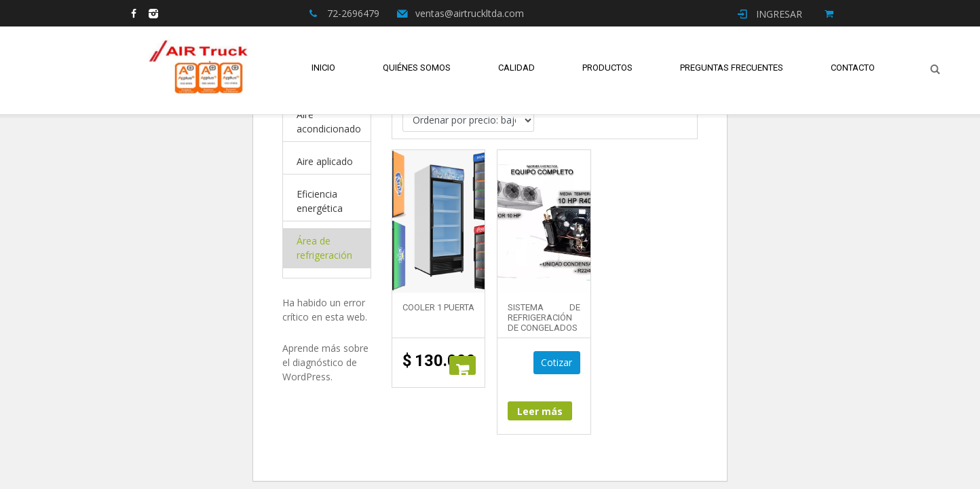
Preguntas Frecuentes (732, 68)
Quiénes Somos (417, 68)
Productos (607, 68)
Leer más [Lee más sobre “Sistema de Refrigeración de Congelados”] (540, 412)
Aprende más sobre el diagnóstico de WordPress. (325, 362)
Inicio (323, 68)
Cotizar (557, 363)
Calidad (516, 68)
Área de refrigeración (324, 248)
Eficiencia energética (320, 201)
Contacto (853, 68)
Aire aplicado (325, 161)
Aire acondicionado (329, 122)
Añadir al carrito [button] (463, 365)
